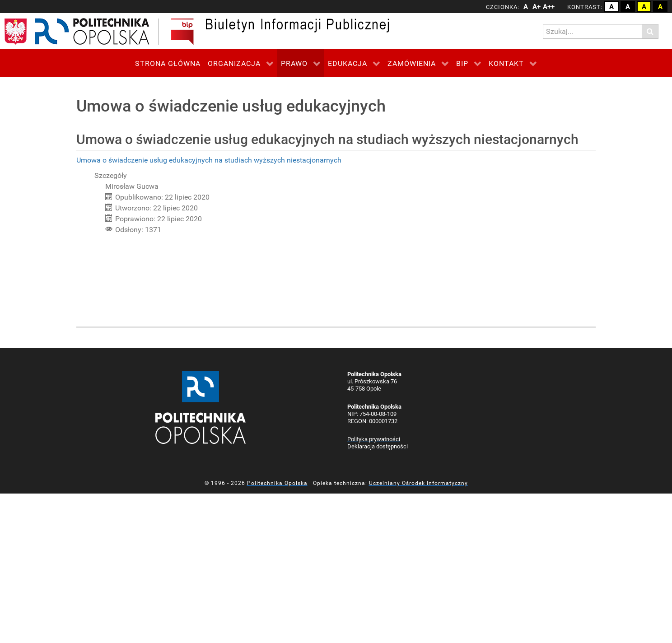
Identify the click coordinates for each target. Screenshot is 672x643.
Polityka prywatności (374, 439)
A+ (537, 7)
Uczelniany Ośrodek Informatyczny (418, 483)
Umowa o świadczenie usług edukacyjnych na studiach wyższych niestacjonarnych (209, 160)
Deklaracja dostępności (378, 446)
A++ (547, 7)
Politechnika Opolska (277, 483)
